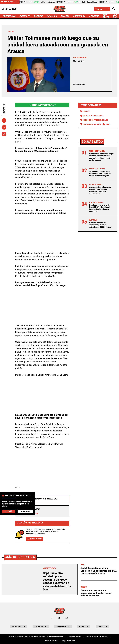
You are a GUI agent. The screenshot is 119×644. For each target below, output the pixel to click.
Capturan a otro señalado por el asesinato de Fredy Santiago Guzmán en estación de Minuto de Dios (57, 581)
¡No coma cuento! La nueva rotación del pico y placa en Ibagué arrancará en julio (100, 174)
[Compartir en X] (4, 127)
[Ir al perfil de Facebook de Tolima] (52, 618)
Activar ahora (35, 539)
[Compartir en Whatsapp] (4, 134)
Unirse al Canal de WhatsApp (42, 105)
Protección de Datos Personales (97, 637)
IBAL (108, 124)
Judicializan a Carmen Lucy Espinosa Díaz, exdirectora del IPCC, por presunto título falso (99, 571)
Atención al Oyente (74, 637)
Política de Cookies (51, 641)
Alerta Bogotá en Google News (42, 499)
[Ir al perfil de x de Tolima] (59, 618)
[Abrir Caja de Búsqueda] (114, 9)
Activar (9, 511)
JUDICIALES (25, 16)
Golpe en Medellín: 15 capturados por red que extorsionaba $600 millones (100, 225)
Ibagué (86, 111)
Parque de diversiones (94, 116)
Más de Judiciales (20, 557)
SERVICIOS (94, 16)
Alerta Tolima (82, 58)
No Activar (25, 511)
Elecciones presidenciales (96, 120)
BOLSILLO (65, 16)
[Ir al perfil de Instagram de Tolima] (67, 618)
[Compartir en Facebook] (4, 120)
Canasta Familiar (8, 2)
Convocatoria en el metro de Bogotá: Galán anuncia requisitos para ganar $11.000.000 (100, 190)
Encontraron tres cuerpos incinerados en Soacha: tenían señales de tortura (96, 593)
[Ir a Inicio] (60, 9)
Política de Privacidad (55, 637)
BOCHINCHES (79, 16)
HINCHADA (52, 16)
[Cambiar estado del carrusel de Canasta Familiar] (18, 2)
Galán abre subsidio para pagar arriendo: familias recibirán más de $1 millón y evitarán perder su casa (101, 157)
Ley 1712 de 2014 (69, 641)
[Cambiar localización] (102, 9)
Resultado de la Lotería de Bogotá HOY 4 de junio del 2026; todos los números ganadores (99, 208)
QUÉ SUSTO (106, 16)
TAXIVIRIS (39, 16)
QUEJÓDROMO (9, 16)
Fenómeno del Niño (92, 124)
